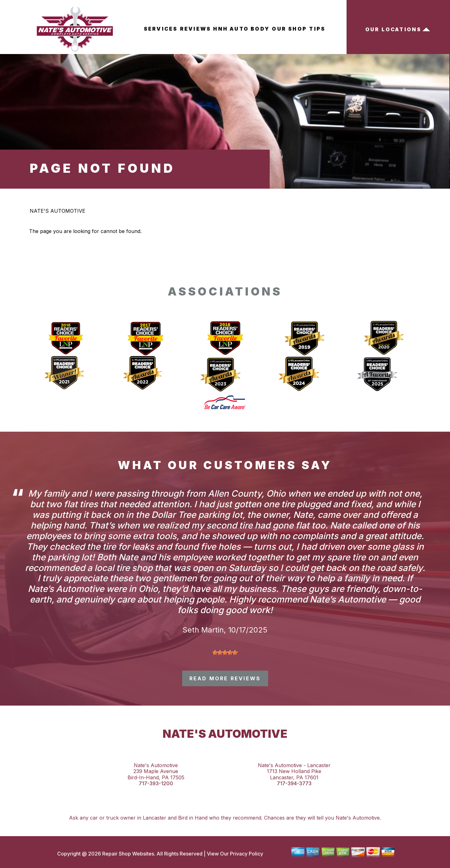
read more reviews (225, 678)
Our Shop (289, 29)
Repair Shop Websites (127, 854)
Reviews (195, 29)
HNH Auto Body (241, 29)
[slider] (225, 652)
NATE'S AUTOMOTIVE (57, 211)
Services (161, 29)
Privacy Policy (247, 854)
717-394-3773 (294, 784)
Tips (317, 29)
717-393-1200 (156, 784)
